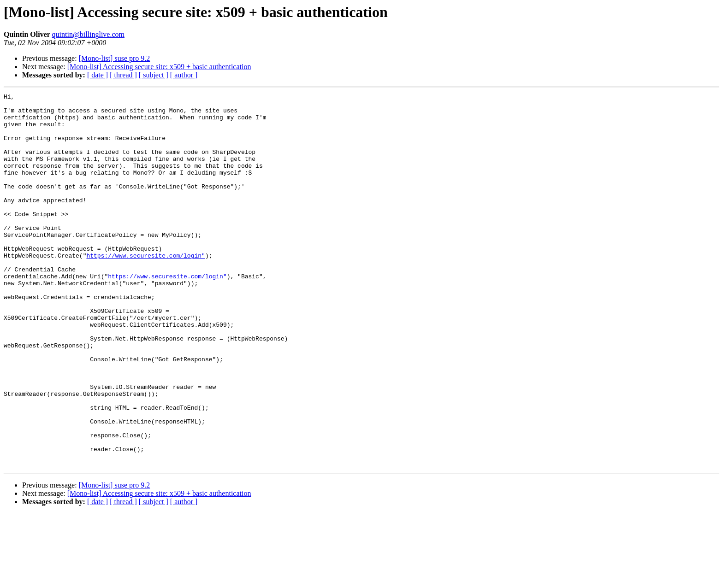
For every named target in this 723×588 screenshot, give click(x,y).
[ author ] (184, 75)
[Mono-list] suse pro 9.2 (115, 58)
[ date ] (98, 75)
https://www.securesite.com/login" (145, 288)
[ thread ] (123, 75)
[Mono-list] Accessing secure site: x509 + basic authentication (159, 67)
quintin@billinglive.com (88, 34)
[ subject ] (154, 75)
